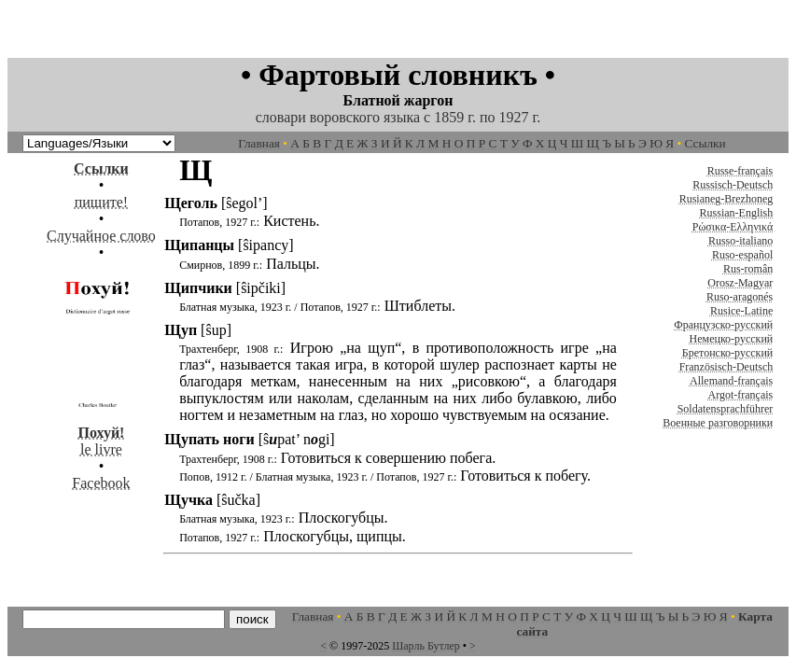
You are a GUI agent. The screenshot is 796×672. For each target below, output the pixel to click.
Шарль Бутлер (426, 646)
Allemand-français (731, 381)
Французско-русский (723, 325)
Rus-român (748, 269)
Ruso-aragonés (740, 297)
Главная (259, 143)
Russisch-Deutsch (733, 185)
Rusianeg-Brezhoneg (726, 199)
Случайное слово (101, 236)
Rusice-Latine (741, 311)
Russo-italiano (740, 241)
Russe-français (740, 171)
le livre (101, 433)
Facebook (101, 483)
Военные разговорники (718, 423)
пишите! (101, 202)
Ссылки (705, 143)
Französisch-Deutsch (726, 367)
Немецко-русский (732, 339)
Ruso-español (742, 255)
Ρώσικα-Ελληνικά (733, 227)
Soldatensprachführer (726, 409)
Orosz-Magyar (740, 283)
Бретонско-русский (727, 353)
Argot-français (741, 395)
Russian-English (737, 213)
